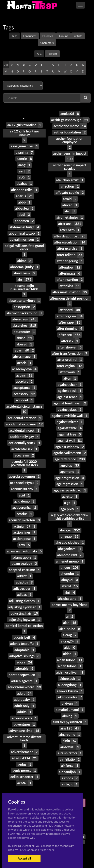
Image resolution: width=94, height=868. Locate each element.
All (6, 65)
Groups (64, 36)
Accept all (24, 858)
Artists (78, 36)
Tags (14, 36)
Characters (47, 43)
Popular (52, 54)
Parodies (48, 36)
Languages (30, 36)
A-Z (39, 54)
